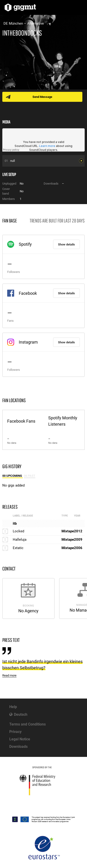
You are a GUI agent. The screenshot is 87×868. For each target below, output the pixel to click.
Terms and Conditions (27, 724)
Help (13, 707)
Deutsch (21, 714)
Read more (9, 675)
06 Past (30, 476)
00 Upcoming (13, 476)
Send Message (42, 97)
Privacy (15, 732)
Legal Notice (20, 739)
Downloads (18, 747)
